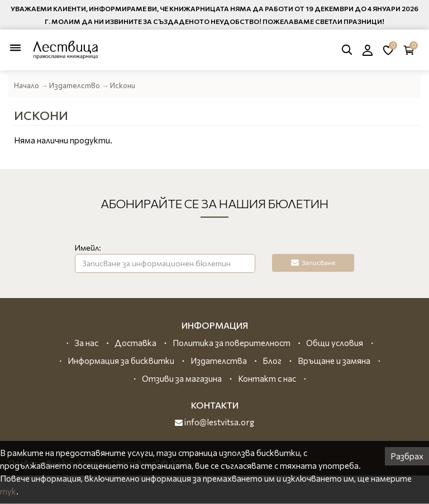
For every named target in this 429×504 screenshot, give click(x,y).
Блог (272, 361)
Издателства (219, 361)
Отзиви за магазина (182, 378)
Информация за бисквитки (121, 361)
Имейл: (88, 248)
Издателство (75, 85)
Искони (123, 85)
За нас (86, 343)
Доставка (135, 343)
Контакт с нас (267, 378)
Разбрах (407, 456)
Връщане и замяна (334, 361)
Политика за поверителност (232, 343)
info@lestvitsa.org (214, 422)
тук (8, 491)
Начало (27, 85)
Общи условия (335, 343)
